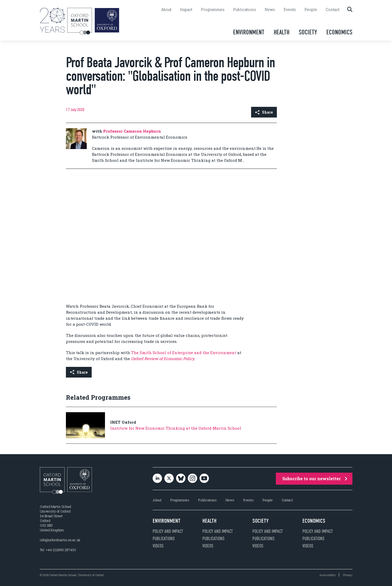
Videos (158, 546)
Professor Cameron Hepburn (132, 131)
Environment (249, 32)
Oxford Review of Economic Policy (163, 359)
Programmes (213, 10)
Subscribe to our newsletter (315, 479)
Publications (245, 10)
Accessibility (328, 575)
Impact (186, 10)
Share (264, 112)
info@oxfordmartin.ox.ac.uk (60, 540)
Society (308, 32)
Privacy (348, 575)
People (311, 10)
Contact (332, 10)
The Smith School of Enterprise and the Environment (184, 353)
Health (282, 32)
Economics (339, 32)
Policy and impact (168, 531)
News (270, 10)
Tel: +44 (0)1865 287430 (58, 550)
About (166, 10)
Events (290, 10)
